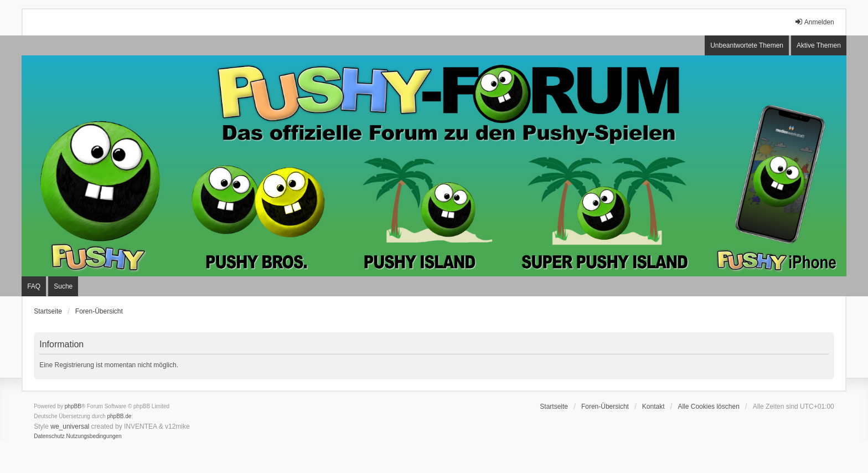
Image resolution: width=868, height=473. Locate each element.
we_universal (70, 426)
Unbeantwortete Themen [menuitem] (747, 45)
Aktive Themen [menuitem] (819, 45)
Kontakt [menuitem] (653, 407)
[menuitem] (49, 436)
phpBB (73, 406)
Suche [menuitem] (63, 286)
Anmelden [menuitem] (814, 22)
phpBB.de (120, 416)
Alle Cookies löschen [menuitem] (708, 407)
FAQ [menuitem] (34, 286)
